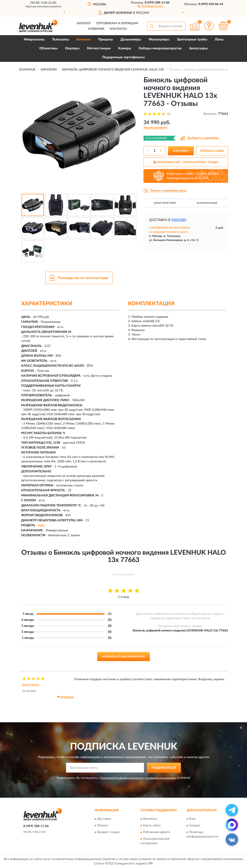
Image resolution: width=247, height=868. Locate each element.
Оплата (103, 826)
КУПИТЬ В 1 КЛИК (212, 151)
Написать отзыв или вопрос (123, 657)
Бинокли (84, 39)
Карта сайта (152, 826)
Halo (41, 525)
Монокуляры (159, 39)
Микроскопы (34, 39)
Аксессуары (198, 48)
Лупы (219, 39)
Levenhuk (56, 6)
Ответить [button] (65, 697)
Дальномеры (131, 39)
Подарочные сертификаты (123, 57)
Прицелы (105, 39)
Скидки (194, 826)
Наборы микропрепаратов (160, 48)
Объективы (49, 48)
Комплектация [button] (207, 203)
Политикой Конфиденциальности (121, 778)
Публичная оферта (157, 832)
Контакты (118, 29)
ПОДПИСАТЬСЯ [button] (164, 768)
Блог (193, 819)
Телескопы (61, 39)
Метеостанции (99, 48)
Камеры (125, 48)
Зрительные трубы (192, 39)
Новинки (96, 29)
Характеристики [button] (165, 203)
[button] (150, 6)
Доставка (104, 819)
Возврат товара (108, 832)
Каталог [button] (84, 23)
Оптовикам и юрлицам (117, 23)
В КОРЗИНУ (181, 151)
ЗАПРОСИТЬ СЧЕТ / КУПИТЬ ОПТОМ (186, 162)
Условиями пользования (161, 778)
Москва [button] (179, 220)
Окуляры (72, 48)
